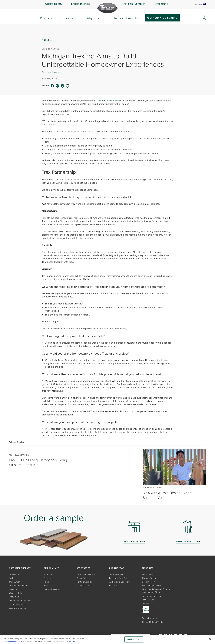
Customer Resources (18, 586)
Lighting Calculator (85, 582)
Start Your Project (124, 18)
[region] (107, 640)
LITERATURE (161, 4)
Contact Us (14, 574)
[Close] (210, 639)
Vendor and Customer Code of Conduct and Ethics (156, 591)
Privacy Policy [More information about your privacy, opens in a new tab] (71, 641)
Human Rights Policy (151, 586)
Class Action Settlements (20, 601)
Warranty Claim (16, 593)
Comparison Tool (84, 586)
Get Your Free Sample (162, 18)
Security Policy (149, 582)
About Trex (49, 574)
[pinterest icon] (57, 86)
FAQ (11, 578)
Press (46, 586)
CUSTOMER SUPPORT (20, 568)
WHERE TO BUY (54, 4)
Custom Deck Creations (109, 101)
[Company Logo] (107, 8)
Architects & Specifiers (119, 582)
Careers (47, 578)
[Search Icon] (204, 18)
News (46, 582)
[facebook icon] (52, 86)
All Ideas (48, 40)
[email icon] (68, 86)
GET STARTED (83, 568)
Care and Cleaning (17, 608)
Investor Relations (52, 589)
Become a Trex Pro (118, 578)
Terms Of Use (148, 600)
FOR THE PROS (117, 568)
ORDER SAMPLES (80, 4)
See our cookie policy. (14, 641)
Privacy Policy (148, 574)
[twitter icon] (63, 86)
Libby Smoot (52, 72)
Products (46, 18)
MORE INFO (148, 568)
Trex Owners (15, 582)
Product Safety (16, 597)
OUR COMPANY (51, 568)
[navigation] (107, 4)
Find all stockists (150, 618)
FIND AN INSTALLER (135, 4)
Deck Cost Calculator (86, 574)
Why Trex (93, 18)
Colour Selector (83, 578)
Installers (113, 586)
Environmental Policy (152, 596)
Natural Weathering (18, 604)
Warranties (14, 589)
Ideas (69, 18)
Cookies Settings (150, 578)
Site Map (146, 603)
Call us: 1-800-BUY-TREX (153, 622)
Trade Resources (117, 574)
